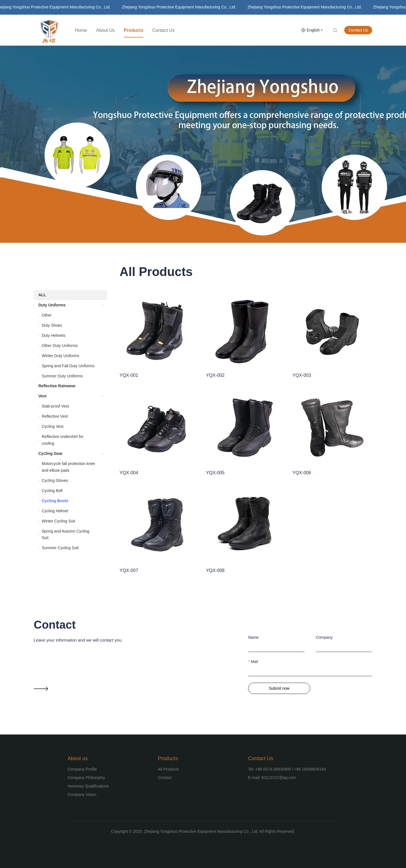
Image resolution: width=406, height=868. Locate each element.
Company (324, 637)
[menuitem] (81, 30)
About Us (105, 30)
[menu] (186, 30)
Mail (254, 662)
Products (134, 30)
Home (81, 30)
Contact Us (163, 30)
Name (253, 637)
